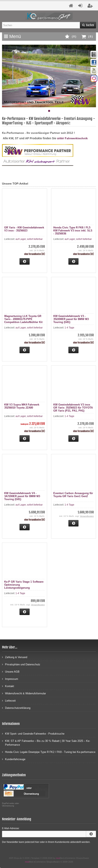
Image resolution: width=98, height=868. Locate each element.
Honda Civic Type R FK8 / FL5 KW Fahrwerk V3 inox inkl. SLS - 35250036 (73, 231)
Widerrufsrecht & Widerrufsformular (24, 693)
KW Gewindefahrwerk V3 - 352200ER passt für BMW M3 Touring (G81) (71, 319)
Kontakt (8, 686)
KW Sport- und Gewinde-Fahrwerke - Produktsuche (33, 733)
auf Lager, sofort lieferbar (29, 239)
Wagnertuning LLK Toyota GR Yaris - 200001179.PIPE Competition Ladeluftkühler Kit (23, 319)
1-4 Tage (69, 328)
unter (61, 138)
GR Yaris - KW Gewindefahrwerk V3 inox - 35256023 (24, 229)
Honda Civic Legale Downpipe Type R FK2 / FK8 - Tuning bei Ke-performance (49, 752)
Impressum (10, 679)
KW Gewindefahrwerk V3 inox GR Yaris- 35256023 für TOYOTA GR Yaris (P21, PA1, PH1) (73, 408)
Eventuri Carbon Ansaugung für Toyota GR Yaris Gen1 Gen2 (73, 495)
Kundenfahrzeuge (14, 759)
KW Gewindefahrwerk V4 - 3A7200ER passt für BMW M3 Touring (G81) (22, 496)
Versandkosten (87, 516)
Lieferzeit (9, 700)
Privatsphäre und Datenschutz (21, 664)
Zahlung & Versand (15, 657)
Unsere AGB (11, 671)
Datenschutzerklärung (16, 708)
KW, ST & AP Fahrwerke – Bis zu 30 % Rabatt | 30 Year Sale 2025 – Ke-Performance (46, 743)
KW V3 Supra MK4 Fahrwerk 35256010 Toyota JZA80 (22, 406)
